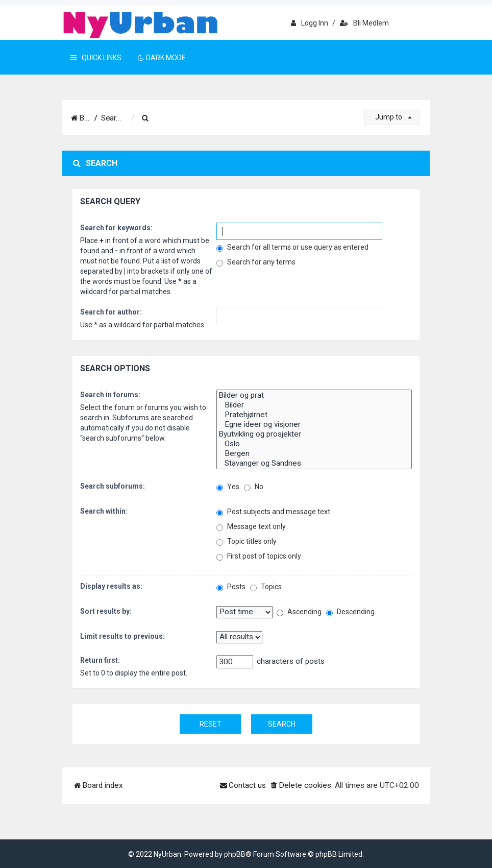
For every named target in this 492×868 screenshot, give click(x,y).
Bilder (314, 405)
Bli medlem (364, 23)
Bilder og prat (314, 395)
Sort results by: (106, 611)
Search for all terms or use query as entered (292, 247)
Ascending (299, 612)
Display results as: (111, 586)
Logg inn (310, 23)
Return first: (100, 660)
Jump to (393, 117)
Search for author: (111, 312)
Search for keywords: (116, 228)
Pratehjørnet (314, 415)
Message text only (251, 527)
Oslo (314, 444)
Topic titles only (247, 541)
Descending (350, 612)
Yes (228, 487)
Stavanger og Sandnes (314, 463)
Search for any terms (256, 262)
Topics (266, 587)
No (254, 487)
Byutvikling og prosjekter (314, 434)
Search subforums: (113, 486)
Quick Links (96, 58)
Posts (231, 587)
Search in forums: (110, 395)
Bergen (314, 454)
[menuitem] (179, 118)
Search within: (104, 511)
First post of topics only (259, 556)
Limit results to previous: (122, 636)
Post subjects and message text (273, 512)
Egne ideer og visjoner (314, 425)
